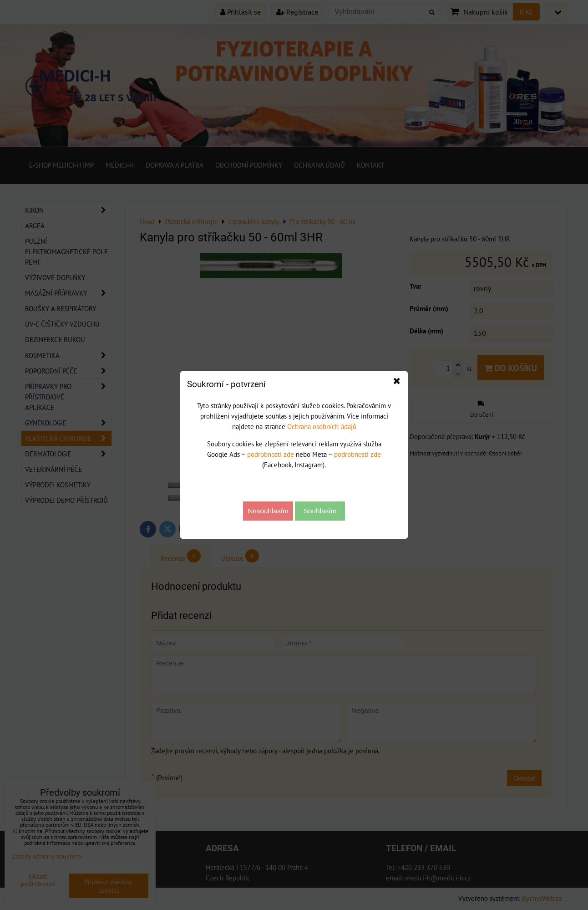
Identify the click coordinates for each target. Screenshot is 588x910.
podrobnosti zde (271, 454)
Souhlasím (320, 511)
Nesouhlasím (268, 511)
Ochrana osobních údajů (322, 426)
